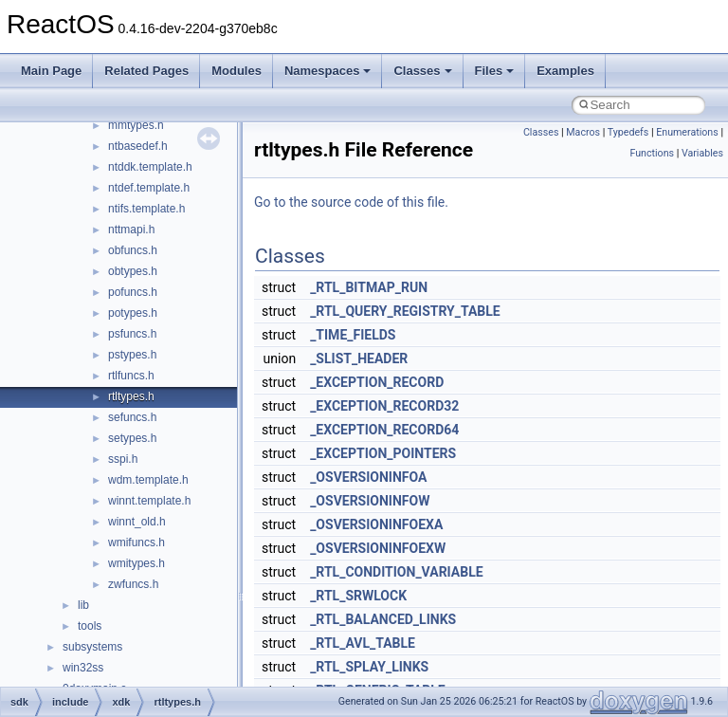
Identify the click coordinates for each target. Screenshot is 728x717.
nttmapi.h (131, 230)
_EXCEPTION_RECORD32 (384, 406)
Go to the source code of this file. (351, 202)
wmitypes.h (136, 563)
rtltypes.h (131, 396)
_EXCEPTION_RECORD (377, 382)
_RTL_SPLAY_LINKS (369, 667)
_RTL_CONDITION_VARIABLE (397, 572)
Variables (702, 153)
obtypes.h (133, 271)
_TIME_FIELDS (353, 335)
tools (90, 626)
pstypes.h (132, 355)
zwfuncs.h (133, 584)
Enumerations (687, 132)
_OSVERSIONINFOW (370, 501)
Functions (652, 153)
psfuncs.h (132, 334)
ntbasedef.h (138, 146)
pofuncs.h (133, 292)
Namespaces (328, 71)
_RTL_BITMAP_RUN (369, 287)
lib (83, 605)
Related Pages (146, 71)
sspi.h (123, 459)
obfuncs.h (133, 250)
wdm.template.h (148, 480)
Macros (583, 132)
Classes (422, 71)
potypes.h (133, 313)
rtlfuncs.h (131, 376)
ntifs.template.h (146, 209)
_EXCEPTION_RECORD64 (384, 430)
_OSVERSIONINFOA (368, 477)
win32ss (83, 668)
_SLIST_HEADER (359, 358)
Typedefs (628, 132)
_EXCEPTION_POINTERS (383, 453)
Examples (565, 71)
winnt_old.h (137, 522)
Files (495, 71)
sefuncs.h (132, 417)
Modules (237, 71)
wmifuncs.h (136, 542)
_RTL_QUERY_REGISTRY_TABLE (405, 311)
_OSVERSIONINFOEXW (378, 548)
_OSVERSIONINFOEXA (376, 524)
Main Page (51, 71)
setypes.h (132, 438)
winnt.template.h (149, 501)
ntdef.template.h (149, 188)
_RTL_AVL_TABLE (363, 643)
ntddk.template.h (150, 167)
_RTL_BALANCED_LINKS (383, 619)
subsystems (92, 647)
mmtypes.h (136, 125)
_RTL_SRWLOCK (358, 596)
